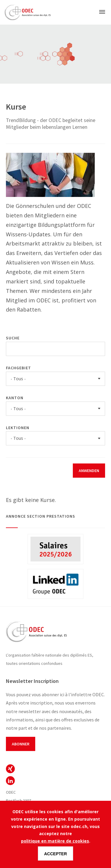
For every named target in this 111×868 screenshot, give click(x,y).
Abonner (21, 744)
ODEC (10, 769)
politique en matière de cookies (55, 841)
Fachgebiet (18, 368)
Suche (13, 338)
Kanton (15, 398)
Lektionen (18, 428)
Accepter (55, 854)
